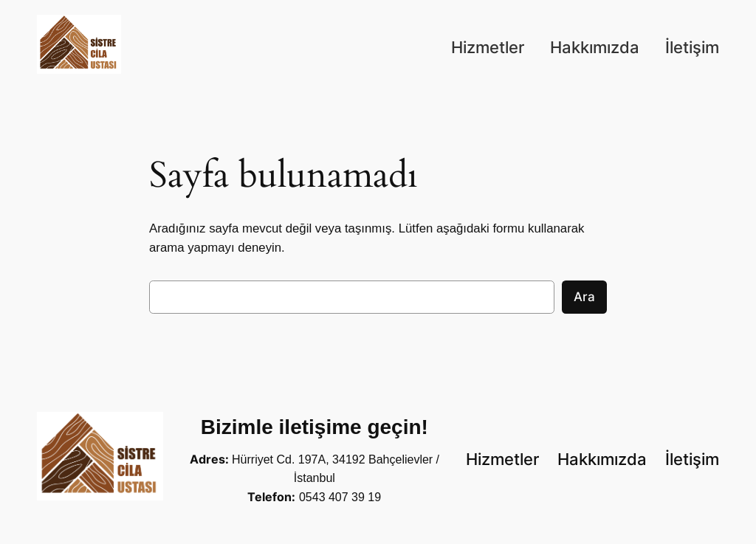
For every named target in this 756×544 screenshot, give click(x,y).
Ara (584, 297)
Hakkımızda (595, 47)
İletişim (692, 47)
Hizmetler (488, 47)
